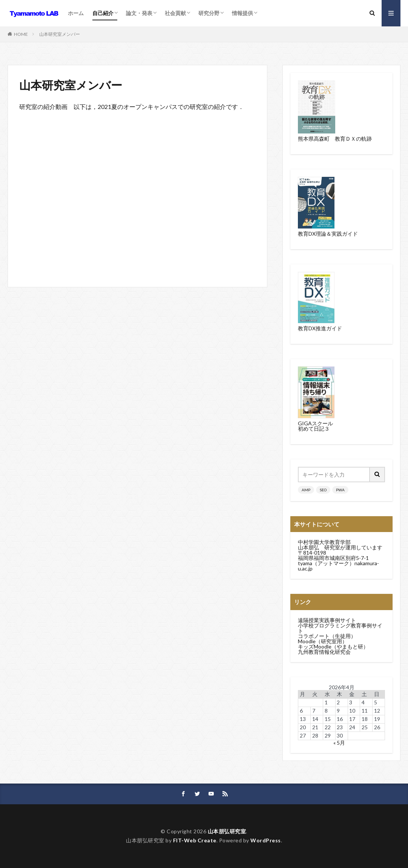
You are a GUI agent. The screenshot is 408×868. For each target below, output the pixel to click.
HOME (21, 34)
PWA (340, 490)
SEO (323, 490)
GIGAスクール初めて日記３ (315, 426)
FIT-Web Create (195, 840)
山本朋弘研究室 (227, 831)
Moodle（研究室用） (323, 641)
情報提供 (242, 13)
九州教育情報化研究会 (324, 652)
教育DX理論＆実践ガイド (328, 234)
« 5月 (339, 743)
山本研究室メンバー (60, 34)
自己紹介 (103, 13)
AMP (306, 490)
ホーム (76, 13)
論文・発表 (139, 13)
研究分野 (209, 13)
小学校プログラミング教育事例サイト (340, 628)
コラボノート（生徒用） (327, 636)
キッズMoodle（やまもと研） (333, 646)
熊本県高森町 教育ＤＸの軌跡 (335, 139)
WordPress (266, 840)
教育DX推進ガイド (320, 328)
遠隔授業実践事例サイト (327, 620)
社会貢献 (175, 13)
